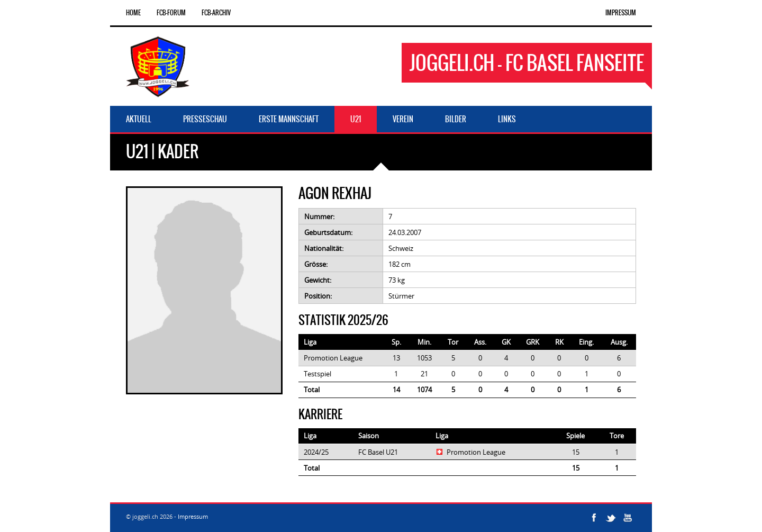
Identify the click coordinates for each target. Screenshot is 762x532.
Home (133, 13)
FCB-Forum (171, 13)
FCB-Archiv (216, 13)
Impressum (621, 13)
